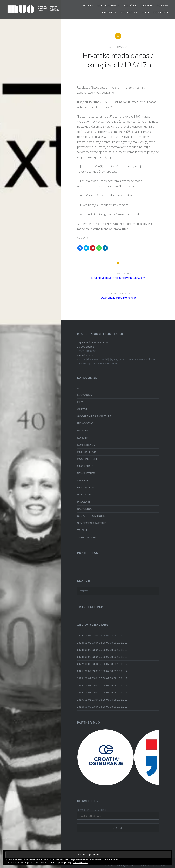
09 (115, 643)
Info (145, 12)
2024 (80, 650)
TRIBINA (82, 530)
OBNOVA (83, 480)
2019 (80, 685)
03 (93, 635)
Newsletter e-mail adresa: (92, 810)
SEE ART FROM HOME (91, 516)
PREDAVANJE (120, 47)
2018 (80, 692)
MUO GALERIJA (109, 6)
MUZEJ (88, 6)
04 (97, 635)
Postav (162, 6)
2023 (80, 657)
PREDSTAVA (85, 495)
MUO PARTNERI (87, 459)
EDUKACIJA (129, 12)
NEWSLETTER (86, 473)
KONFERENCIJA (87, 445)
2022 (80, 664)
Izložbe (130, 6)
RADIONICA (84, 509)
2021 (80, 671)
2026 (80, 635)
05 (100, 643)
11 (122, 643)
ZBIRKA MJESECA (88, 537)
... (109, 47)
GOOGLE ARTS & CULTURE (94, 416)
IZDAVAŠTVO (85, 423)
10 (119, 643)
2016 (80, 707)
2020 (80, 678)
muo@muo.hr (85, 355)
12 (126, 643)
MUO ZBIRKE (85, 466)
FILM (80, 402)
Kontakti (161, 12)
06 (104, 643)
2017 (80, 700)
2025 (80, 643)
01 (86, 635)
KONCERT (83, 438)
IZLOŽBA (83, 430)
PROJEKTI (109, 12)
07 (108, 643)
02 (90, 635)
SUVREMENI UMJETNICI (92, 523)
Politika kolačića (80, 863)
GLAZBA (82, 409)
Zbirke (147, 6)
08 (111, 650)
